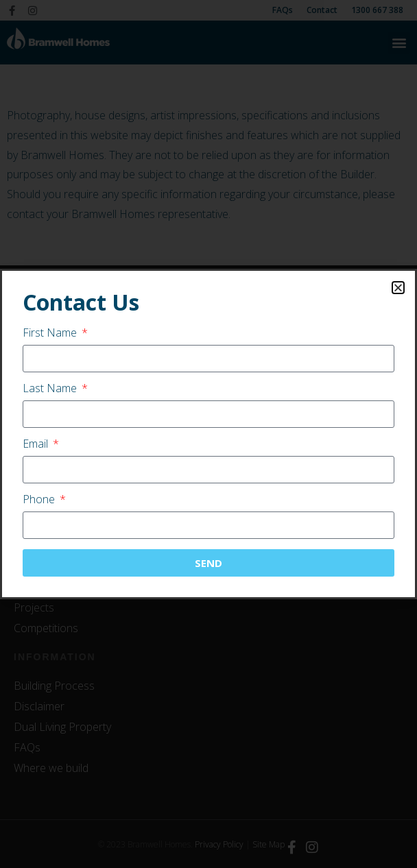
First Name (51, 334)
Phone (40, 500)
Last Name (51, 389)
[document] (208, 434)
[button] (398, 288)
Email (37, 445)
